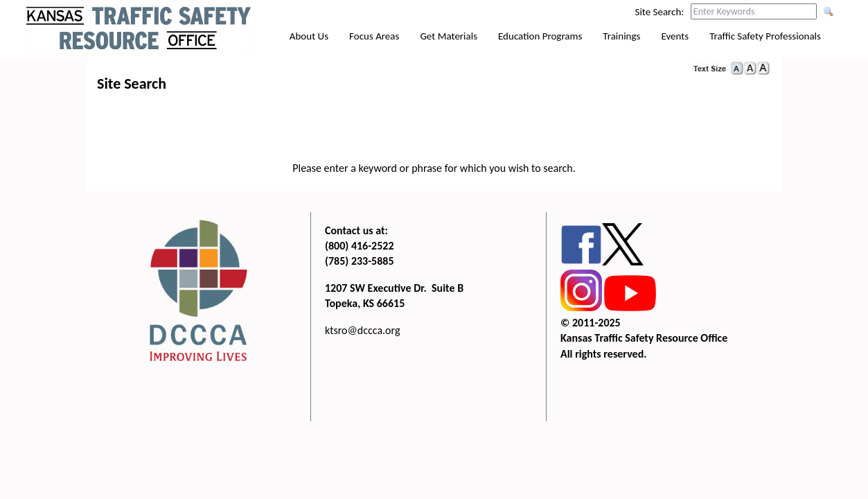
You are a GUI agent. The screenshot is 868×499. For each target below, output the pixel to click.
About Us (309, 36)
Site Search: (660, 12)
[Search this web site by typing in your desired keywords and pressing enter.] (754, 11)
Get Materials (449, 36)
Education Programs (540, 36)
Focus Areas (374, 36)
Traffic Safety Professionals (765, 36)
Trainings (621, 36)
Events (675, 36)
